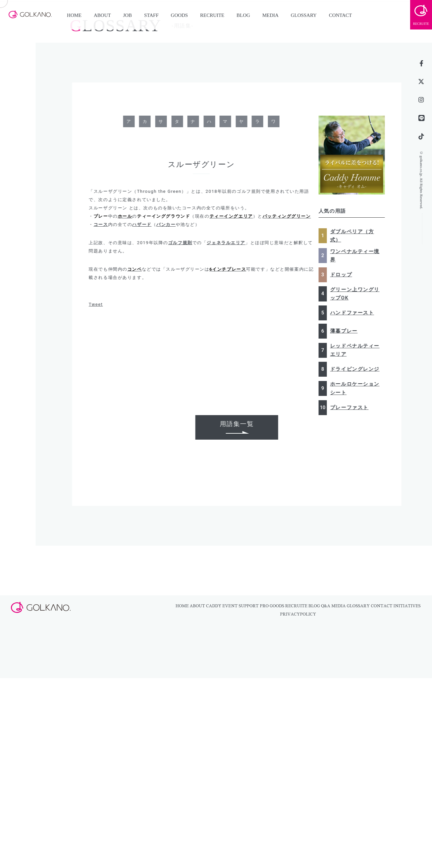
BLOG (243, 15)
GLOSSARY (304, 15)
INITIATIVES (407, 606)
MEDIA (270, 15)
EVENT (230, 606)
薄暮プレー (346, 331)
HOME (74, 15)
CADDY (214, 606)
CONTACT (341, 15)
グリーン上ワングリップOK (357, 294)
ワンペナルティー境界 (357, 256)
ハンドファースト (355, 313)
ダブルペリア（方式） (355, 236)
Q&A (326, 606)
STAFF (151, 15)
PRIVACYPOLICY (298, 614)
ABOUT (102, 15)
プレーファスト (352, 407)
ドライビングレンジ (357, 369)
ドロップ (344, 275)
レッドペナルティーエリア (357, 350)
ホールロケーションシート (357, 388)
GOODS (180, 15)
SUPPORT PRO (254, 606)
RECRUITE (212, 15)
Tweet (99, 304)
